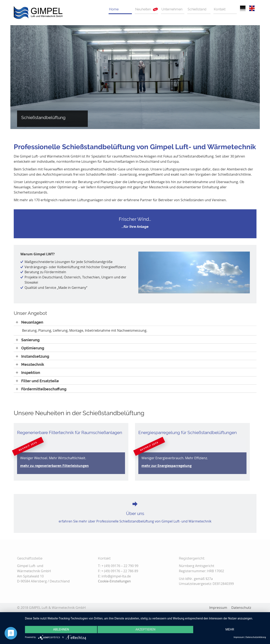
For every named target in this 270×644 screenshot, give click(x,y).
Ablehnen (61, 630)
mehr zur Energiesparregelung (167, 466)
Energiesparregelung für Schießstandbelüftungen (188, 432)
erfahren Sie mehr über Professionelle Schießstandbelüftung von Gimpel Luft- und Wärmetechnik (135, 521)
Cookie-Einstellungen (114, 581)
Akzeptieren (145, 630)
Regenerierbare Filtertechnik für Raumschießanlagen (70, 432)
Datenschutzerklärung (256, 637)
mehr (230, 630)
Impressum (239, 637)
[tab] (135, 322)
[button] (30, 322)
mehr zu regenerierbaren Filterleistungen (54, 466)
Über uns (135, 513)
